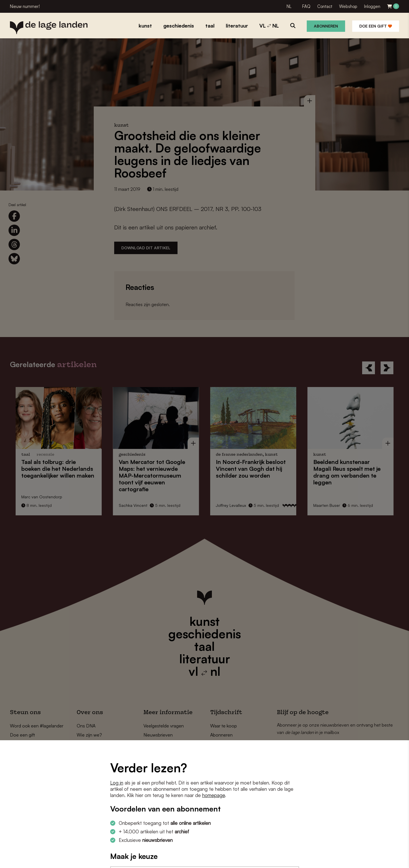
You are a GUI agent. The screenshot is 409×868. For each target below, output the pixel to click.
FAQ (306, 6)
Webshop (348, 6)
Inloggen (372, 6)
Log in (117, 783)
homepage (214, 795)
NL (289, 6)
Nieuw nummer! (25, 6)
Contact (325, 6)
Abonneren (326, 26)
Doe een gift (376, 26)
